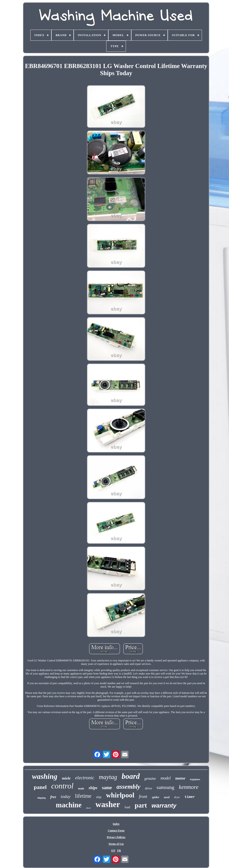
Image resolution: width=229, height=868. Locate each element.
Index (116, 824)
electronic (85, 778)
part (141, 805)
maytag (108, 777)
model (166, 778)
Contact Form (116, 831)
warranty (164, 805)
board (131, 776)
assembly (128, 787)
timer (190, 797)
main (81, 788)
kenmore (189, 787)
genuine (150, 778)
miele (66, 778)
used (167, 797)
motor (180, 778)
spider (156, 797)
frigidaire (195, 779)
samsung (166, 787)
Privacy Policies (116, 837)
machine (69, 805)
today (66, 796)
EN (113, 851)
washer (108, 804)
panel (40, 787)
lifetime (83, 796)
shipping (41, 798)
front (143, 796)
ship (99, 797)
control (62, 786)
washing (45, 776)
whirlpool (120, 795)
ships (93, 788)
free (53, 797)
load (127, 807)
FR (119, 851)
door (88, 808)
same (107, 788)
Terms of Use (116, 844)
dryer (177, 797)
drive (149, 788)
